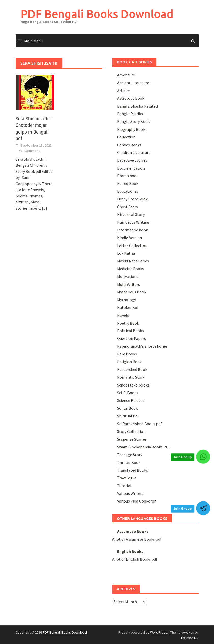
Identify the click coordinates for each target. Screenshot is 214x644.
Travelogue (127, 478)
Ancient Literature (133, 83)
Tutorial (124, 486)
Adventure (126, 75)
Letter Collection (132, 246)
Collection (126, 137)
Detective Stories (132, 160)
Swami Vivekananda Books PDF (144, 447)
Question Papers (131, 338)
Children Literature (134, 152)
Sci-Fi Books (128, 393)
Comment (32, 151)
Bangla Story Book (133, 121)
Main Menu (33, 41)
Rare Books (127, 354)
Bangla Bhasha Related (137, 106)
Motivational (128, 276)
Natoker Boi (128, 307)
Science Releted (131, 400)
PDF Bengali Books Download (97, 14)
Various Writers (130, 493)
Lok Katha (126, 253)
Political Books (130, 331)
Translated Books (132, 470)
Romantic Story (131, 377)
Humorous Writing (133, 222)
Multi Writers (129, 284)
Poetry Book (128, 323)
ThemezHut (189, 638)
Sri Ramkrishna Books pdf (139, 424)
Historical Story (131, 214)
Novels (123, 315)
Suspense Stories (132, 439)
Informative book (132, 230)
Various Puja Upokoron (137, 501)
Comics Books (129, 145)
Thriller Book (129, 462)
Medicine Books (131, 269)
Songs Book (127, 408)
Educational (127, 191)
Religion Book (129, 362)
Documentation (131, 168)
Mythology (126, 300)
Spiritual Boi (128, 416)
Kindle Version (130, 238)
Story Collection (131, 431)
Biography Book (131, 129)
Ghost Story (127, 207)
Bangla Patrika (130, 114)
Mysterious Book (132, 292)
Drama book (128, 176)
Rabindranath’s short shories (142, 346)
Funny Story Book (132, 199)
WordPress (159, 632)
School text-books (133, 385)
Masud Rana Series (133, 261)
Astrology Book (131, 98)
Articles (124, 91)
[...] (45, 208)
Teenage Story (130, 455)
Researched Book (132, 369)
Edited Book (128, 183)
